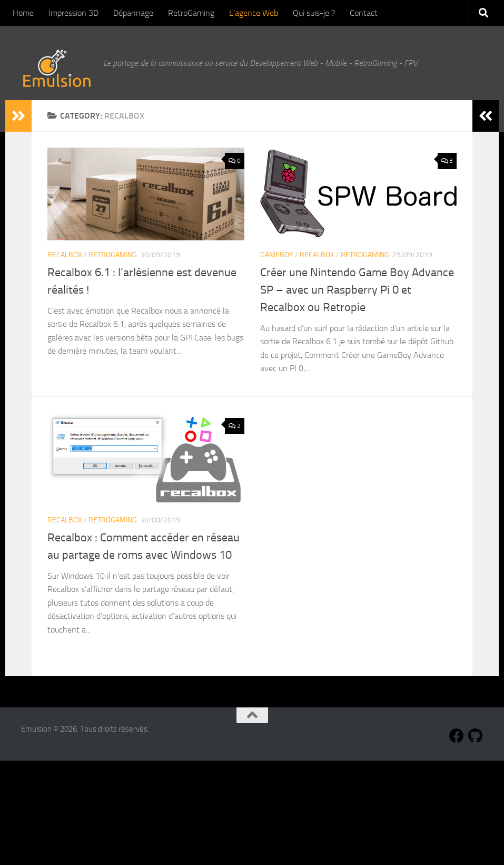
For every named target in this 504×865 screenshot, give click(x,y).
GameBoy (277, 255)
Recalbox (65, 255)
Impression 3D (73, 13)
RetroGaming (191, 13)
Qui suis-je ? (314, 13)
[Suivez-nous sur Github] (476, 736)
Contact (364, 13)
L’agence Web (254, 13)
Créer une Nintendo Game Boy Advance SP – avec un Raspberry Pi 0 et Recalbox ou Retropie (357, 290)
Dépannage (133, 13)
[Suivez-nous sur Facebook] (457, 736)
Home (23, 13)
